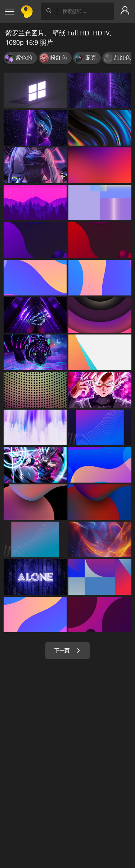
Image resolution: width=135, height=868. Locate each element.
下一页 (67, 650)
